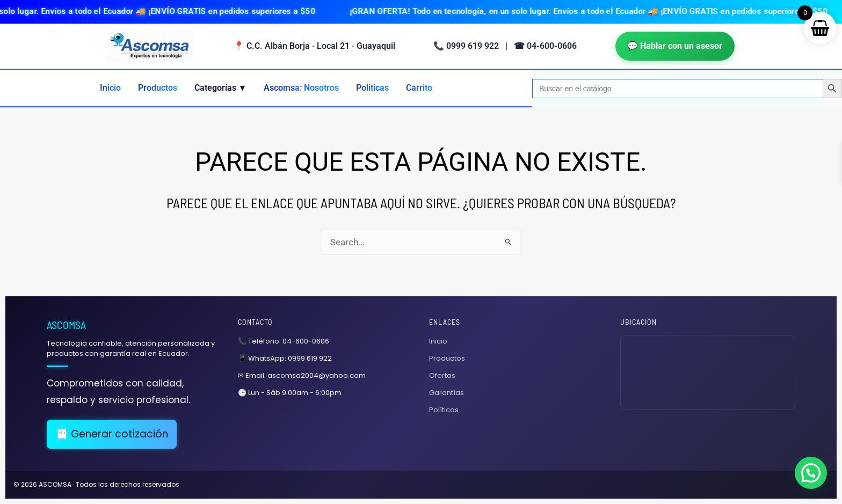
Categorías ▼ (221, 88)
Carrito (419, 88)
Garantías (447, 393)
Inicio (110, 88)
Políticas (444, 410)
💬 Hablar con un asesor (675, 46)
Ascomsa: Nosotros (301, 88)
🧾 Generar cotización (112, 434)
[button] (811, 473)
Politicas (372, 88)
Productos (158, 88)
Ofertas (442, 375)
